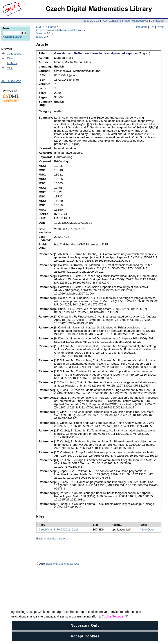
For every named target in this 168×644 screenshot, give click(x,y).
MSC (10, 68)
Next (161, 27)
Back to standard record (52, 538)
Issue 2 (41, 37)
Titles (10, 58)
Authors (12, 63)
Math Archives (140, 21)
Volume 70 (43, 33)
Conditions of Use (119, 21)
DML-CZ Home (46, 27)
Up (153, 27)
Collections (14, 54)
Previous (142, 27)
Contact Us (157, 21)
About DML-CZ (90, 21)
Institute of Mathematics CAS (62, 564)
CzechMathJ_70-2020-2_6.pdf (58, 530)
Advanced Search (12, 37)
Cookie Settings (115, 622)
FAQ (104, 21)
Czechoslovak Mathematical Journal (60, 30)
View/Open (147, 530)
